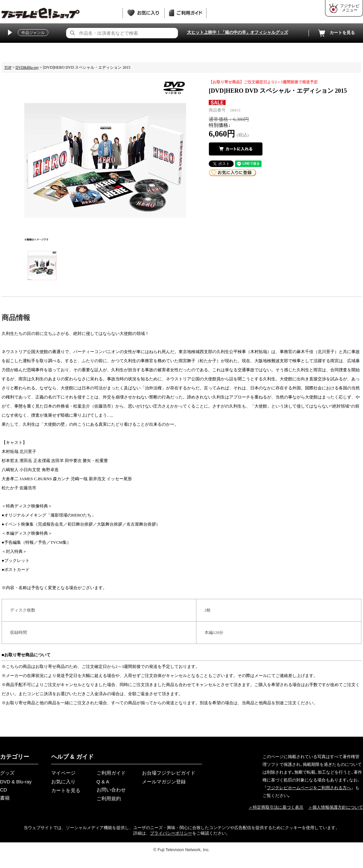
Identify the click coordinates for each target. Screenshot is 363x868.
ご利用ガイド (111, 773)
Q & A (103, 782)
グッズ (7, 773)
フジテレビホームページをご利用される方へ (309, 788)
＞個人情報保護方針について (336, 807)
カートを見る (336, 33)
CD (4, 790)
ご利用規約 (109, 798)
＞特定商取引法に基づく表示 (276, 807)
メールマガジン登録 (164, 782)
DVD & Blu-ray (16, 782)
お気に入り (63, 782)
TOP (8, 67)
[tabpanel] (105, 160)
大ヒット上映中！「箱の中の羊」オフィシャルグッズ (238, 32)
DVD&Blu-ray (27, 67)
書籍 (5, 798)
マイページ (63, 773)
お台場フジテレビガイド (169, 773)
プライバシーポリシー (171, 833)
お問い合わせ (111, 790)
